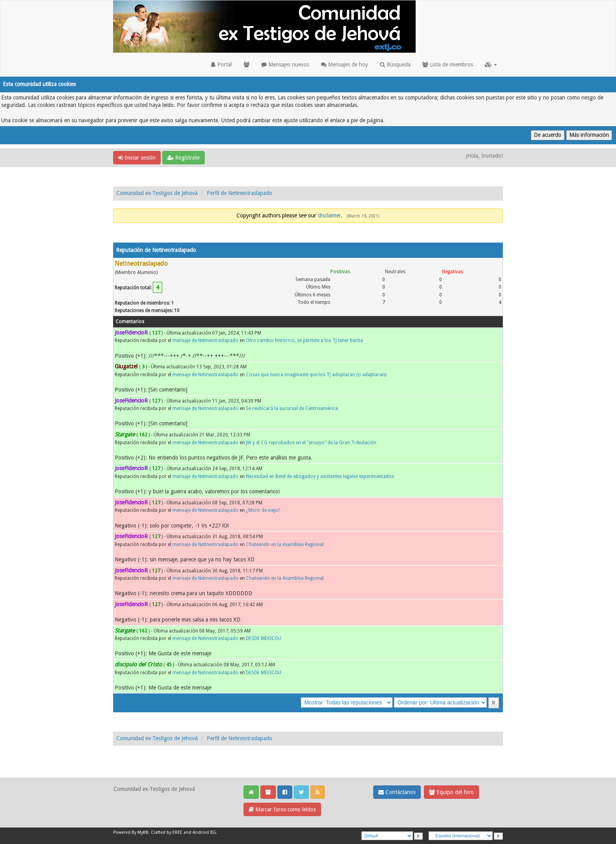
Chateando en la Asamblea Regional (285, 544)
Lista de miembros (448, 64)
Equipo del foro (451, 792)
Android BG (204, 832)
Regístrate (183, 158)
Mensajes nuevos (285, 64)
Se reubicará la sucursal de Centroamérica (292, 408)
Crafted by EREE (167, 832)
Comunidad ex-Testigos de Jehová (157, 193)
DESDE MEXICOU (264, 638)
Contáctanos (397, 792)
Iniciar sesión (137, 158)
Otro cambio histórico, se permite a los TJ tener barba (304, 340)
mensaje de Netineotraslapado (205, 340)
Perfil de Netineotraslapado (239, 193)
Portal (221, 64)
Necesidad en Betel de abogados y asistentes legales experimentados (320, 476)
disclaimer (329, 215)
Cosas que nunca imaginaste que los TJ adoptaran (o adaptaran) (316, 375)
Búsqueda (395, 64)
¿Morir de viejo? (263, 510)
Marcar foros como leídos (282, 809)
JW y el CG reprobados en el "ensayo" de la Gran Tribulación (311, 443)
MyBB (143, 832)
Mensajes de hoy (345, 64)
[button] (491, 64)
